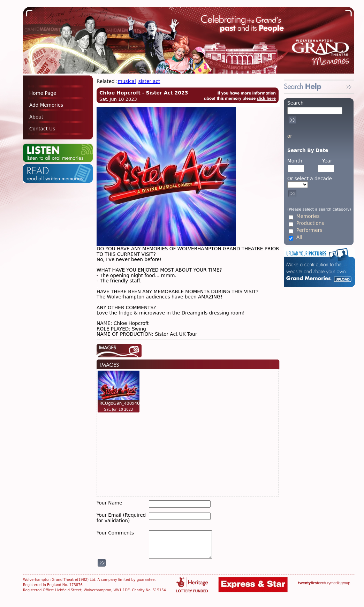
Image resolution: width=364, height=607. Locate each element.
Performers (309, 230)
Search (295, 103)
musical (127, 81)
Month (295, 161)
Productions (310, 223)
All (299, 237)
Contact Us (42, 129)
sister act (149, 81)
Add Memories (46, 105)
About (36, 117)
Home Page (43, 93)
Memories (308, 216)
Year (327, 161)
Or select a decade (310, 179)
